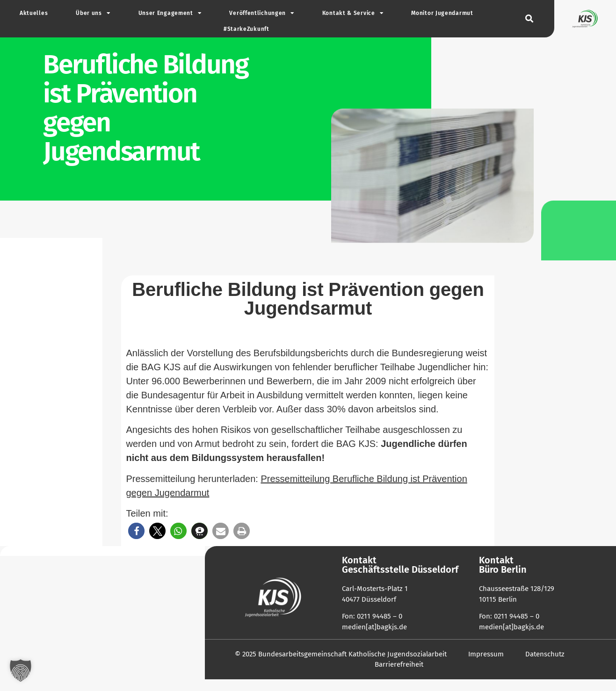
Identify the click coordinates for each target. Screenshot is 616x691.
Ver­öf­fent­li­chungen (261, 13)
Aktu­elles (34, 13)
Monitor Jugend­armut (442, 13)
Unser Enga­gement (170, 13)
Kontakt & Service (353, 13)
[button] (529, 19)
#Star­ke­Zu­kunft (246, 29)
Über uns (93, 13)
